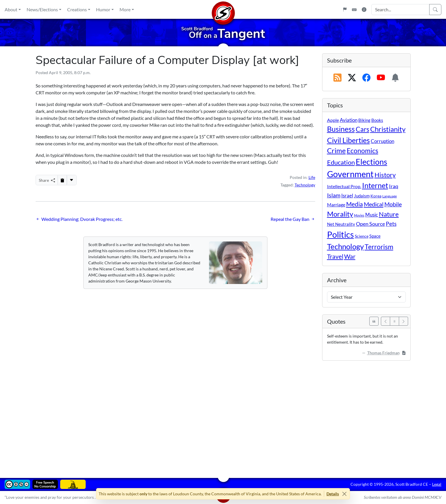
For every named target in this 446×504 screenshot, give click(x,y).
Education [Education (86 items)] (341, 162)
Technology (305, 185)
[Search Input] (400, 10)
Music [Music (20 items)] (372, 215)
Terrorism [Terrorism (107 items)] (379, 247)
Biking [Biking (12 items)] (364, 120)
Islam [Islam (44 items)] (334, 195)
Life (312, 177)
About (11, 9)
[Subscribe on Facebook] (366, 78)
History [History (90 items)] (385, 175)
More (125, 9)
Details (333, 494)
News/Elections (42, 9)
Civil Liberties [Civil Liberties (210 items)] (348, 140)
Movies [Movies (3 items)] (359, 215)
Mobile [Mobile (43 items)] (393, 204)
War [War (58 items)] (350, 256)
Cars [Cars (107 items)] (363, 129)
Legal (437, 484)
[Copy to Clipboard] (62, 180)
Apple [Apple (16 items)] (333, 120)
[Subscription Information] (395, 78)
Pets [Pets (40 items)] (391, 224)
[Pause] (394, 321)
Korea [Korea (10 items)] (376, 196)
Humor (103, 9)
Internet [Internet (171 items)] (375, 185)
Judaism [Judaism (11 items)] (362, 196)
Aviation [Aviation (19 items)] (349, 120)
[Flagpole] (345, 10)
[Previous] (386, 321)
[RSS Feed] (337, 78)
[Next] (403, 321)
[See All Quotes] (374, 321)
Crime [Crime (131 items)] (336, 151)
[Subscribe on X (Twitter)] (352, 78)
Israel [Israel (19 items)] (347, 196)
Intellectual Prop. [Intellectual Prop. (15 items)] (344, 186)
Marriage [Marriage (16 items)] (336, 205)
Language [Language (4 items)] (390, 196)
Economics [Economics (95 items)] (363, 151)
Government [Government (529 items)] (350, 174)
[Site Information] (364, 10)
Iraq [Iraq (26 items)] (394, 186)
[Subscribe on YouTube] (381, 78)
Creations (77, 9)
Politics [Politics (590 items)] (341, 234)
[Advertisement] (209, 415)
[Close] (344, 494)
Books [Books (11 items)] (377, 120)
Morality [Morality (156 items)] (340, 214)
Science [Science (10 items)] (362, 236)
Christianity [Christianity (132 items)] (388, 129)
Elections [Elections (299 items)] (371, 162)
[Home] (223, 9)
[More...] (71, 180)
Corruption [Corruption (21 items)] (382, 141)
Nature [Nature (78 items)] (389, 214)
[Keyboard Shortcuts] (354, 10)
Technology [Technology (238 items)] (345, 246)
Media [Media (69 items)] (355, 204)
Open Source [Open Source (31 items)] (370, 224)
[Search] (435, 10)
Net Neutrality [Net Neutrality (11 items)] (341, 224)
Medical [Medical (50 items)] (374, 204)
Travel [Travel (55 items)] (335, 256)
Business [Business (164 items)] (341, 129)
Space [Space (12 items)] (375, 236)
